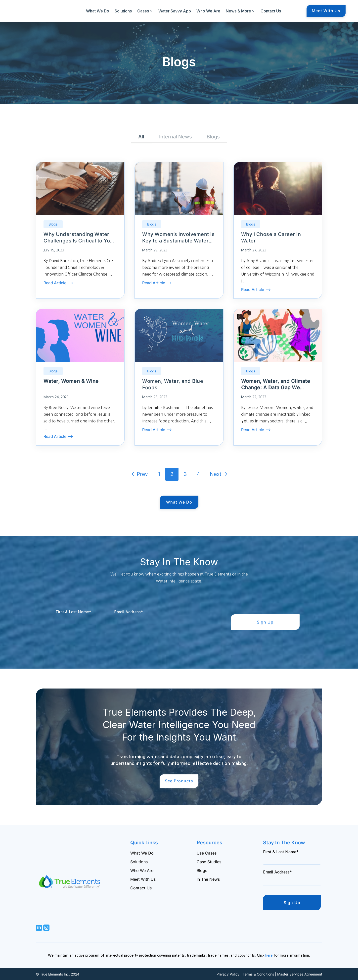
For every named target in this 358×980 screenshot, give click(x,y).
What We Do (98, 11)
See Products (179, 781)
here (269, 955)
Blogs (213, 137)
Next (220, 474)
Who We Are (208, 11)
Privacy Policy (228, 974)
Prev (138, 474)
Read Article (55, 283)
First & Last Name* (73, 612)
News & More (238, 11)
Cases (143, 11)
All (141, 137)
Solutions (123, 11)
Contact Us (271, 11)
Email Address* (129, 612)
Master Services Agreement (300, 974)
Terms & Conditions (258, 974)
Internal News (176, 137)
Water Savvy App (175, 11)
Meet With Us (326, 11)
